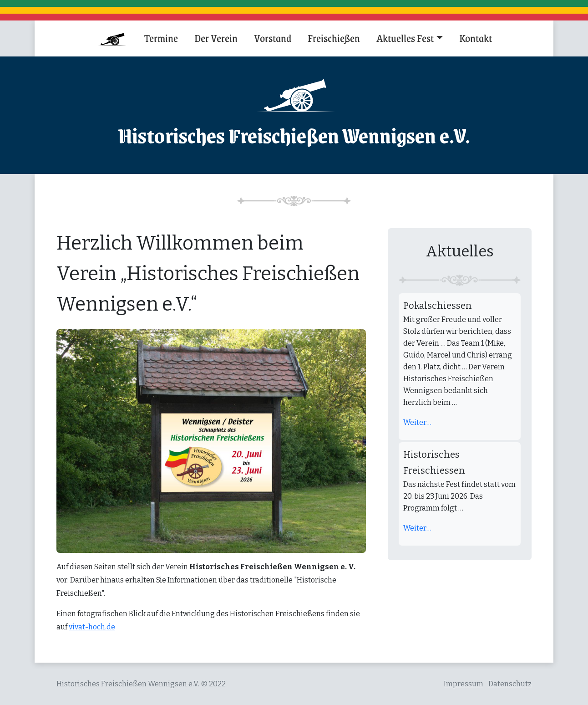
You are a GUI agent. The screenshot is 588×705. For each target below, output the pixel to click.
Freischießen (334, 38)
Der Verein (216, 38)
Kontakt (476, 38)
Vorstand (273, 38)
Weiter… (417, 422)
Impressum (464, 684)
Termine (161, 38)
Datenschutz (510, 684)
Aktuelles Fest (405, 38)
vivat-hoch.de (92, 627)
